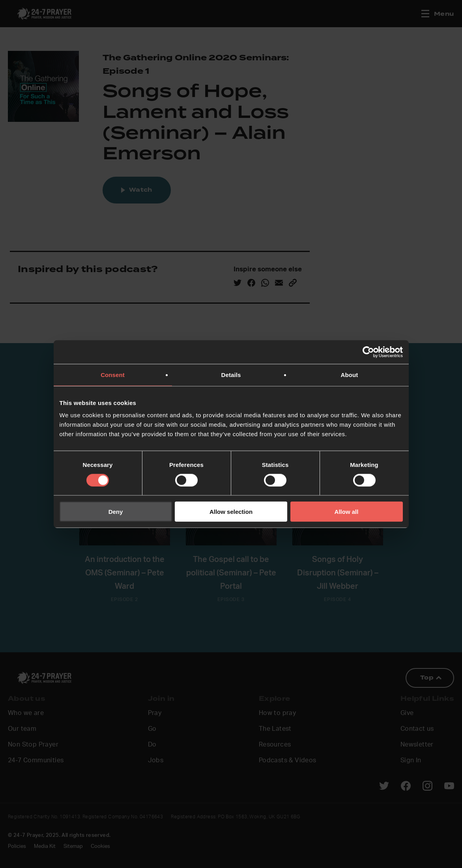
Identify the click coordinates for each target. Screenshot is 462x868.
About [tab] (350, 374)
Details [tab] (231, 374)
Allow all (347, 512)
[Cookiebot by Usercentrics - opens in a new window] (368, 352)
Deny (116, 512)
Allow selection (231, 512)
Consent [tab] (113, 374)
